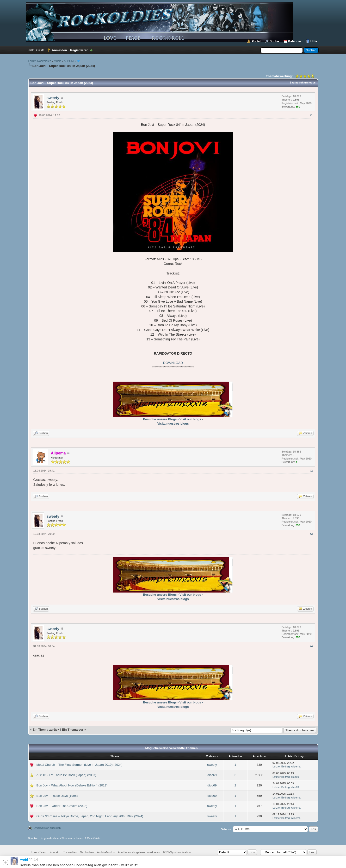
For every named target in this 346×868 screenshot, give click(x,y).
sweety (53, 98)
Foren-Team (39, 852)
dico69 (212, 775)
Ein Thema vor (73, 730)
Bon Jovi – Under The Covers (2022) (62, 806)
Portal (256, 41)
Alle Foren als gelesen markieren (139, 852)
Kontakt (54, 852)
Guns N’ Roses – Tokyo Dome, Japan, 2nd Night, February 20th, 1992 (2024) (90, 816)
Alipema (296, 766)
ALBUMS (70, 61)
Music (58, 61)
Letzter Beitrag (281, 766)
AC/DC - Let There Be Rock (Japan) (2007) (66, 775)
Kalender (295, 41)
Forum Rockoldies (40, 61)
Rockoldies (70, 852)
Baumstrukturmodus (303, 83)
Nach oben (87, 852)
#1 (311, 115)
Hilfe (314, 41)
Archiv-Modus (106, 852)
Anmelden (59, 50)
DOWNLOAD (173, 363)
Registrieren (79, 50)
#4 (311, 646)
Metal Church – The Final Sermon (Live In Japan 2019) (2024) (80, 765)
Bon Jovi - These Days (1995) (57, 796)
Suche (274, 41)
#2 (311, 471)
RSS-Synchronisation (177, 852)
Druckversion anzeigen (47, 828)
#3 (311, 534)
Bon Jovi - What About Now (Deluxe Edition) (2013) (72, 785)
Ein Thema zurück (46, 730)
